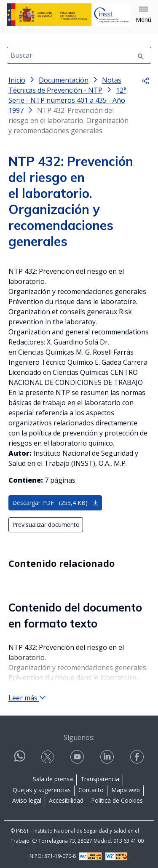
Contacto (91, 790)
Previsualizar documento (46, 525)
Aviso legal (27, 800)
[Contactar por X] (48, 757)
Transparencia (100, 779)
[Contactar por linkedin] (108, 757)
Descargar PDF (55, 503)
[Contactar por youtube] (78, 757)
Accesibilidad (66, 800)
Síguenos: (79, 737)
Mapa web (126, 790)
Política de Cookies (117, 800)
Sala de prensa (53, 779)
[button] (143, 15)
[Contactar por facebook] (138, 757)
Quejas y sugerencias (42, 790)
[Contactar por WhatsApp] (20, 760)
